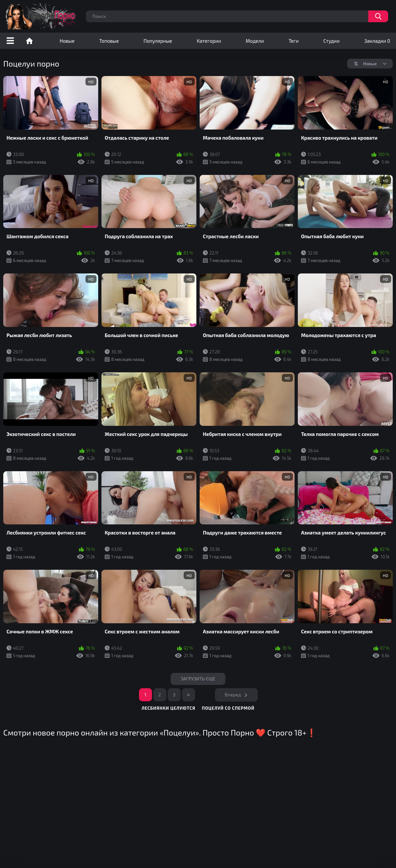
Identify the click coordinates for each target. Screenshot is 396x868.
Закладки (377, 41)
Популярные (158, 41)
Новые (67, 41)
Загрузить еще (198, 679)
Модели (255, 41)
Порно (29, 41)
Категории (209, 41)
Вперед (233, 695)
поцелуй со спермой (228, 708)
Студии (331, 41)
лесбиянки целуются (168, 708)
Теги (294, 41)
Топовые (109, 41)
